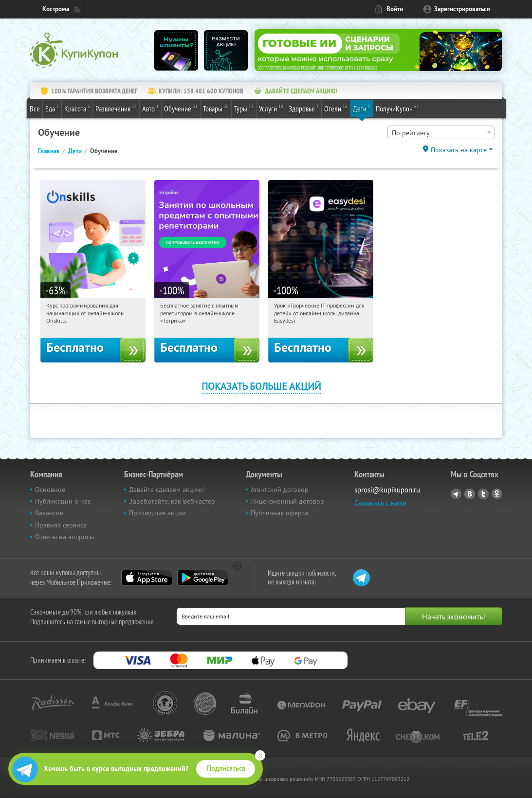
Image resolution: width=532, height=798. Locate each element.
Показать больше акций (261, 386)
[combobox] (441, 132)
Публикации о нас (63, 501)
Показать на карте (459, 150)
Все (35, 109)
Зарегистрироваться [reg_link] (462, 9)
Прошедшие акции (157, 513)
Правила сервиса (61, 525)
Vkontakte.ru (470, 494)
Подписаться (226, 768)
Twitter (483, 494)
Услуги (271, 108)
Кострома (56, 9)
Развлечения (116, 108)
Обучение (181, 108)
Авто (150, 108)
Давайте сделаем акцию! (166, 490)
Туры (244, 108)
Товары (216, 108)
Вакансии (49, 513)
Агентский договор (280, 490)
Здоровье (304, 108)
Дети (362, 108)
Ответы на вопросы (64, 537)
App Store (147, 578)
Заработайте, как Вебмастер (172, 501)
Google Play (203, 578)
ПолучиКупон (397, 108)
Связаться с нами (380, 503)
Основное (50, 490)
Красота (77, 108)
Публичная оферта (279, 513)
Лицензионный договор (287, 501)
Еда (52, 108)
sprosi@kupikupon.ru (387, 490)
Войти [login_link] (395, 9)
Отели (336, 108)
